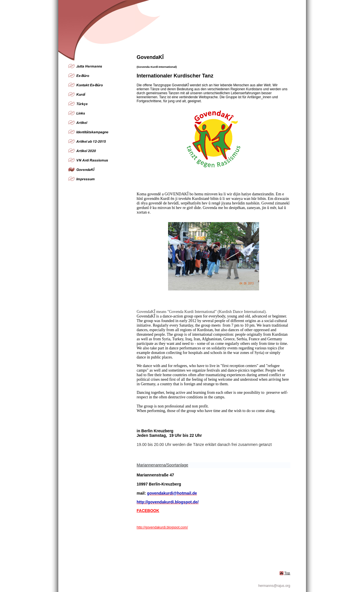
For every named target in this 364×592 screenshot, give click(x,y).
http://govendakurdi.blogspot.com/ (162, 527)
